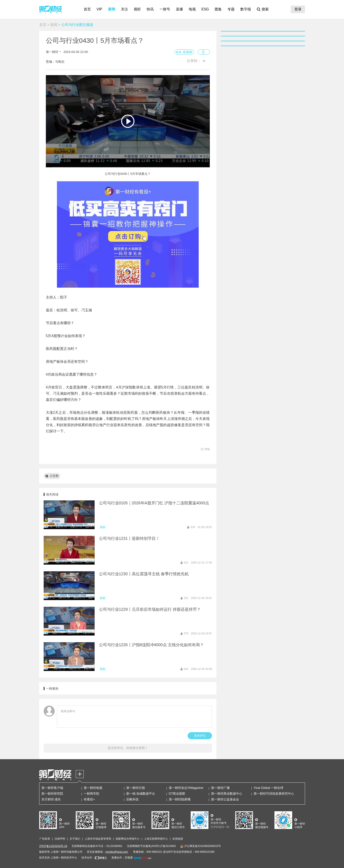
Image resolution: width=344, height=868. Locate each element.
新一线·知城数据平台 (141, 794)
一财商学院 (91, 794)
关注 (124, 9)
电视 (192, 9)
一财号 (165, 9)
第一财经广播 (220, 788)
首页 (87, 9)
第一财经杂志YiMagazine (186, 788)
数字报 (246, 9)
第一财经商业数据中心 (227, 794)
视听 (137, 9)
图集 (218, 9)
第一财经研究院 (52, 794)
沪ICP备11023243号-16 (53, 846)
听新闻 (188, 52)
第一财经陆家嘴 (180, 799)
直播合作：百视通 (122, 858)
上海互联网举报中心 (156, 839)
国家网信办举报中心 (128, 839)
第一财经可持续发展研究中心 (274, 794)
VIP (99, 9)
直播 (179, 9)
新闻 (112, 9)
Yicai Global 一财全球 (268, 788)
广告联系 (45, 839)
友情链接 (178, 839)
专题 (231, 9)
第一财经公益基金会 (225, 799)
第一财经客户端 (52, 788)
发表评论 (200, 736)
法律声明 (60, 839)
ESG (205, 9)
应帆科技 (132, 799)
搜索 (265, 9)
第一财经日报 (136, 788)
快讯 (150, 9)
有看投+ (89, 799)
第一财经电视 (93, 788)
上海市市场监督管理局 (98, 839)
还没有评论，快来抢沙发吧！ (128, 748)
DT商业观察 (177, 794)
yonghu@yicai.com (117, 852)
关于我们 (75, 839)
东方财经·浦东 (51, 799)
